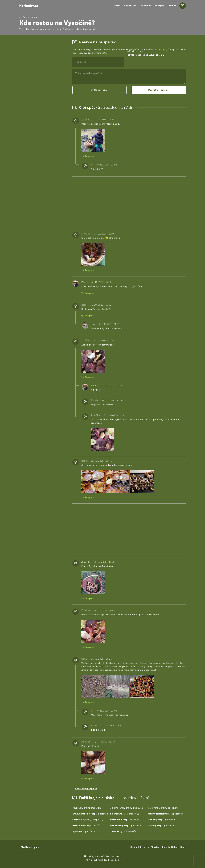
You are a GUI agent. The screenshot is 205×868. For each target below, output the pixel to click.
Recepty (159, 6)
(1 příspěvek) (87, 808)
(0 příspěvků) (163, 808)
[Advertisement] (43, 87)
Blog (183, 847)
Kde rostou (130, 6)
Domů (117, 6)
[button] (99, 90)
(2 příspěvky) (127, 808)
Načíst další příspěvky (86, 789)
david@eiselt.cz (111, 860)
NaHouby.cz (29, 6)
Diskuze (172, 6)
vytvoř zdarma (156, 55)
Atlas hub (146, 6)
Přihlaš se (132, 55)
